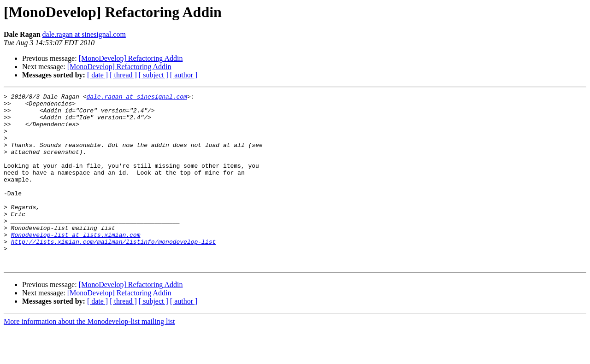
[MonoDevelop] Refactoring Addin (131, 58)
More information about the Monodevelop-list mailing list (89, 356)
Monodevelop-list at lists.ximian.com (76, 264)
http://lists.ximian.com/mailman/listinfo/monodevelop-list (114, 272)
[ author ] (184, 75)
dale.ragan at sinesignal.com (84, 34)
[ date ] (97, 75)
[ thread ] (123, 75)
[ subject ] (153, 75)
